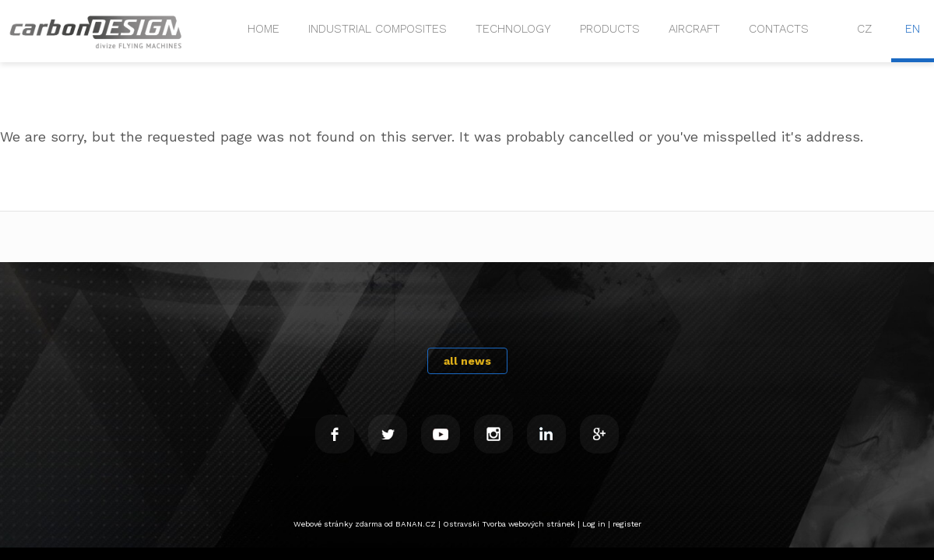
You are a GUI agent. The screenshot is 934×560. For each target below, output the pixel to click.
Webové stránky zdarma (338, 524)
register (627, 524)
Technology (513, 29)
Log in (594, 524)
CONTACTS (779, 29)
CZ (864, 29)
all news (467, 361)
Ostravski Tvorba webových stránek (509, 524)
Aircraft (694, 29)
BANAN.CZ (416, 524)
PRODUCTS (610, 29)
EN (913, 29)
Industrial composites (377, 29)
